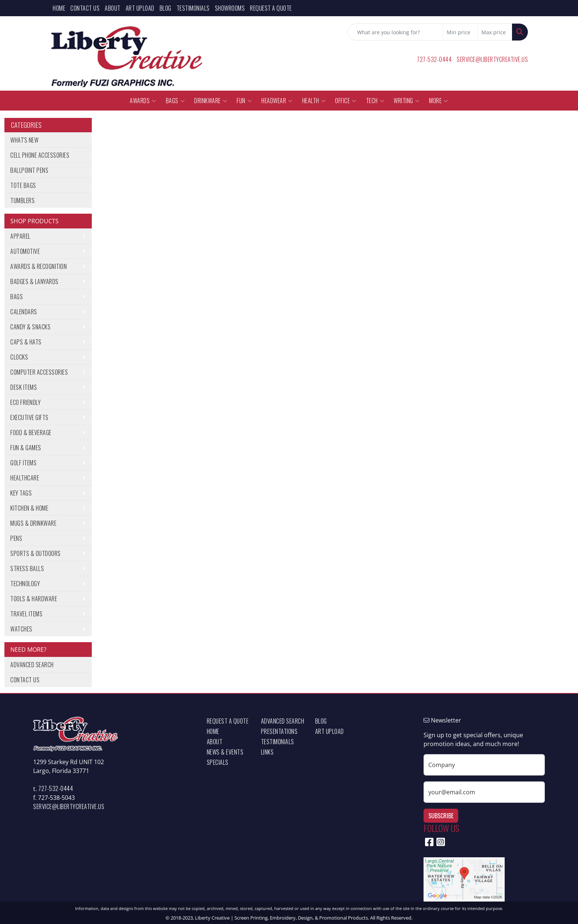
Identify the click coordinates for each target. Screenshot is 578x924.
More (439, 101)
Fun (244, 101)
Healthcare (25, 478)
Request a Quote (271, 8)
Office (346, 101)
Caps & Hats (26, 342)
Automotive (25, 251)
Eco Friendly (25, 402)
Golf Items (23, 463)
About (113, 8)
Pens (16, 538)
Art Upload (140, 8)
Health (314, 101)
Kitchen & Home (29, 508)
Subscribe (441, 816)
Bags (175, 101)
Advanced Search (32, 665)
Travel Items (26, 614)
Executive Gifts (29, 417)
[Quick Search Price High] (495, 32)
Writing (407, 101)
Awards (143, 101)
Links (267, 752)
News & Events (225, 752)
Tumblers (22, 200)
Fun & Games (26, 448)
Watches (21, 629)
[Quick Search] (395, 32)
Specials (218, 762)
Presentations (279, 731)
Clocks (19, 357)
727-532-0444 (434, 59)
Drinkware (211, 101)
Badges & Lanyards (34, 281)
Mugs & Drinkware (33, 523)
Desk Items (24, 387)
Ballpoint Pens (29, 170)
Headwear (277, 101)
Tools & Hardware (34, 599)
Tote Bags (23, 185)
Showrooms (230, 8)
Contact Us (85, 8)
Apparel (20, 236)
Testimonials (193, 8)
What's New (24, 140)
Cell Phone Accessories (40, 155)
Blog (166, 8)
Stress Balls (27, 568)
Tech (375, 101)
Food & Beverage (31, 433)
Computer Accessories (39, 372)
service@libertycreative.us (492, 59)
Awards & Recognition (39, 266)
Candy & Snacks (30, 327)
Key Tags (21, 493)
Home (59, 8)
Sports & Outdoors (36, 553)
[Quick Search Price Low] (460, 32)
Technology (25, 584)
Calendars (24, 312)
